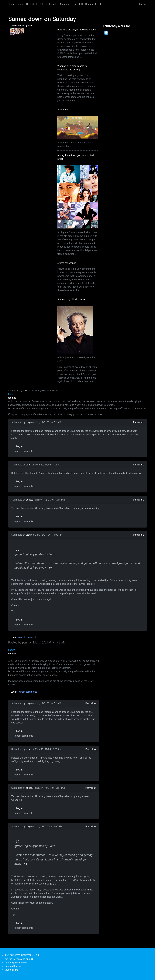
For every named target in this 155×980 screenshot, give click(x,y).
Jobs (21, 4)
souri (25, 391)
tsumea (12, 398)
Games (89, 4)
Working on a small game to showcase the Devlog (72, 68)
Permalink (138, 422)
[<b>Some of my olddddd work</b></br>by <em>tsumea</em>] (21, 31)
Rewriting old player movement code (77, 30)
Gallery (43, 4)
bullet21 (30, 500)
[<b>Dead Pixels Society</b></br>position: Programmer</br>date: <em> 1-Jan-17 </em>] (106, 33)
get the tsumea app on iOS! (19, 959)
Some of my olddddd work (71, 299)
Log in (142, 4)
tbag (28, 422)
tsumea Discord (13, 966)
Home (13, 4)
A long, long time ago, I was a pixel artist (76, 157)
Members (65, 4)
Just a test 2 (64, 110)
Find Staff (78, 4)
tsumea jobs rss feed (16, 963)
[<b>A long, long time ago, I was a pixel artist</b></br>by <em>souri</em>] (14, 31)
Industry (54, 4)
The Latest (31, 4)
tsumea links (11, 970)
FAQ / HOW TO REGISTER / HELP (22, 955)
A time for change (67, 263)
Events (99, 4)
